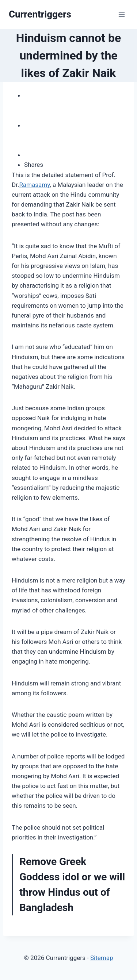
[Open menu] (121, 14)
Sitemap (102, 958)
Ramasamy (34, 185)
